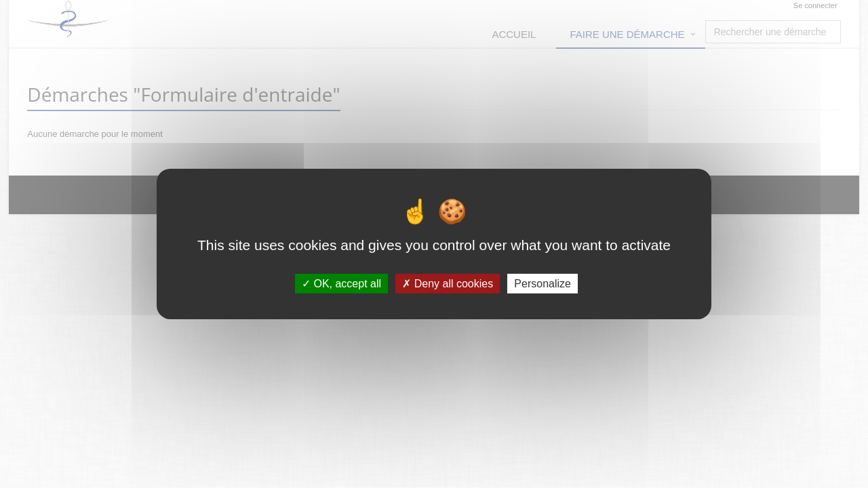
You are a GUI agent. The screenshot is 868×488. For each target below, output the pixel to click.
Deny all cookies (448, 284)
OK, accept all (341, 284)
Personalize (542, 284)
